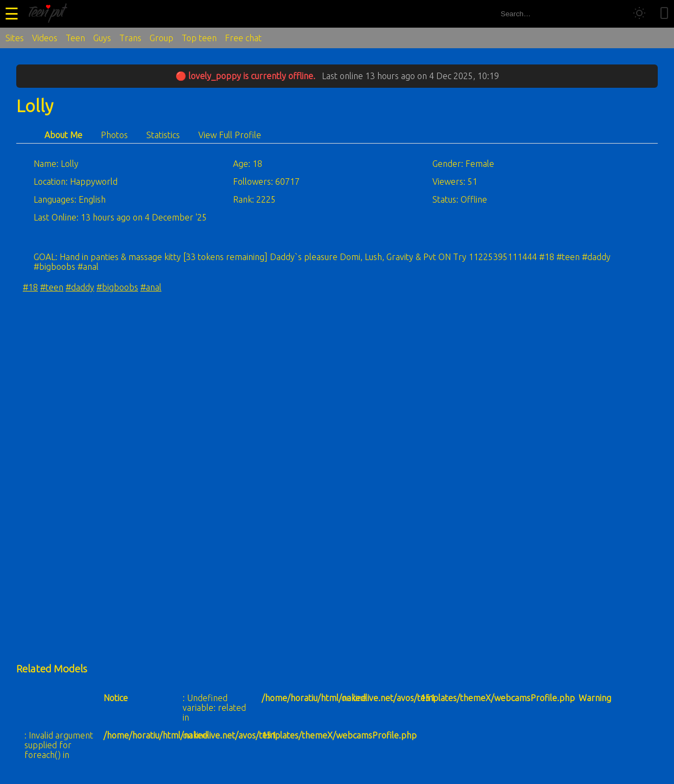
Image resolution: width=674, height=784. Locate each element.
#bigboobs (117, 287)
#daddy (80, 287)
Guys (102, 38)
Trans (130, 38)
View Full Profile (230, 135)
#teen (52, 287)
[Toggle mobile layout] (664, 14)
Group (161, 38)
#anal (151, 287)
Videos (45, 38)
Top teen (199, 38)
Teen (75, 38)
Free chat (243, 38)
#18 (30, 287)
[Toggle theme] (639, 14)
